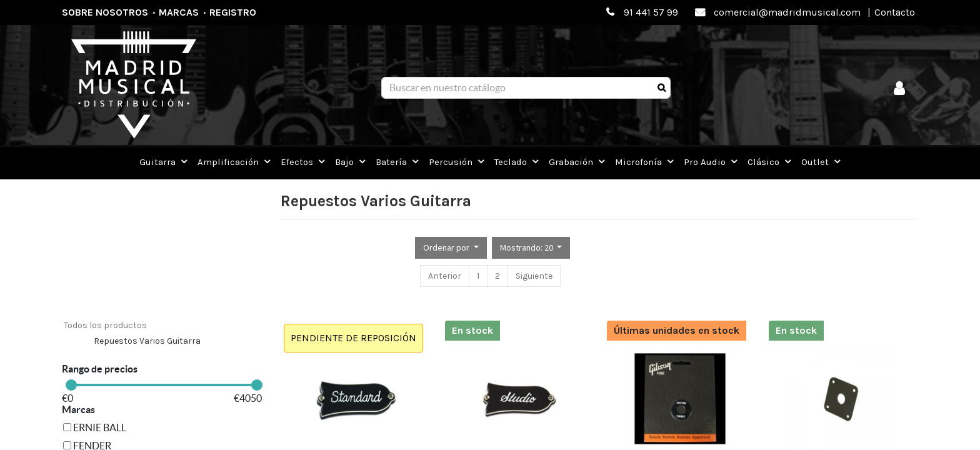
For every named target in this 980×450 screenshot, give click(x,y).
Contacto (895, 12)
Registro (233, 12)
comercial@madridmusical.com (787, 12)
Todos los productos (105, 325)
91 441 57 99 (651, 12)
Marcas (179, 12)
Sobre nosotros (105, 12)
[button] (451, 248)
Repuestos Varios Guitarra (147, 341)
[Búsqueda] (662, 88)
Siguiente (534, 276)
